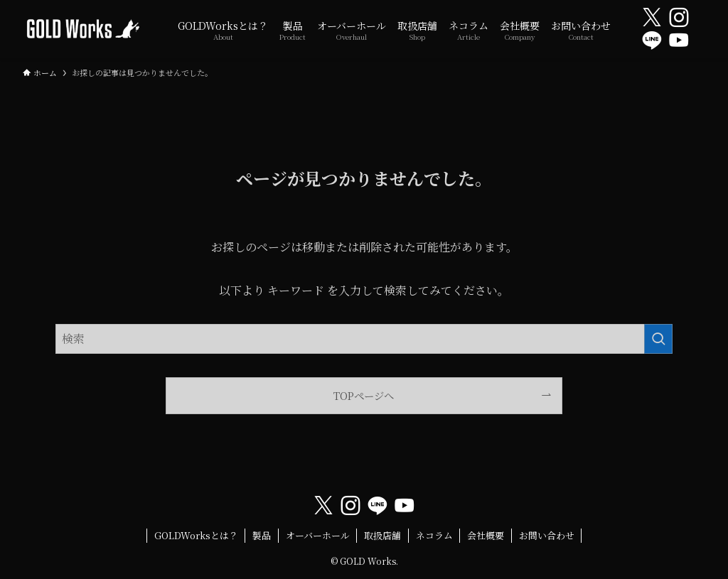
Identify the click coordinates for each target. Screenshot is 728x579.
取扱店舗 (382, 535)
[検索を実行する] (658, 339)
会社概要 (486, 535)
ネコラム (434, 535)
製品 (262, 535)
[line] (652, 40)
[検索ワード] (364, 339)
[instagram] (679, 18)
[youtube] (679, 40)
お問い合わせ (547, 535)
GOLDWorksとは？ (196, 535)
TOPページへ (364, 395)
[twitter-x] (652, 18)
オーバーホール (318, 535)
